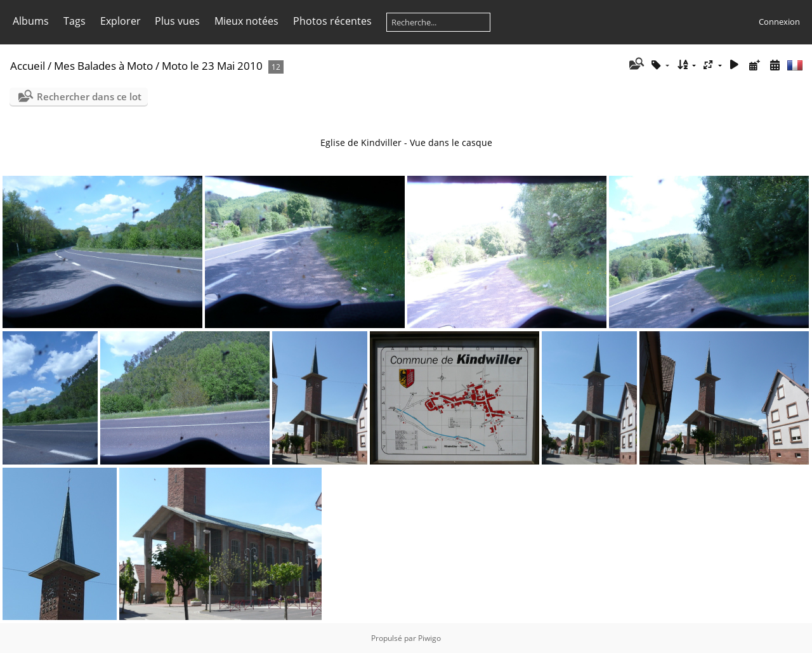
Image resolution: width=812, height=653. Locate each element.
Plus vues (177, 21)
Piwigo (429, 638)
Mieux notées (246, 21)
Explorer (121, 21)
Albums (31, 21)
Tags (75, 21)
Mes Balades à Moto (103, 66)
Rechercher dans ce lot (89, 96)
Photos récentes (332, 21)
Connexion (779, 22)
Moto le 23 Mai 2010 (212, 66)
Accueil (28, 66)
